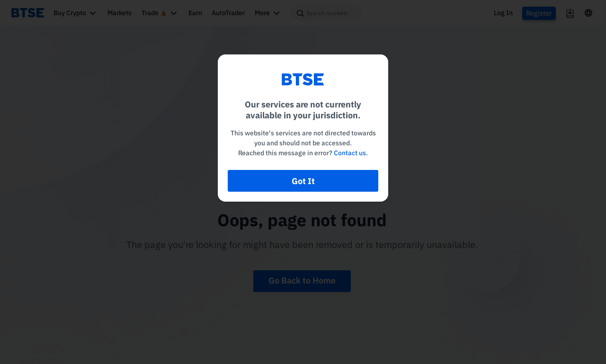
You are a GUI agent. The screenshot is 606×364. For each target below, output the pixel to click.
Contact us (350, 153)
